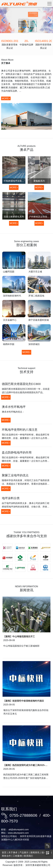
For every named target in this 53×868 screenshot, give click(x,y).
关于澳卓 (13, 853)
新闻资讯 (35, 853)
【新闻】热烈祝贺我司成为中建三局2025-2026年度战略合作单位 (24, 765)
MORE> (6, 98)
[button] (50, 20)
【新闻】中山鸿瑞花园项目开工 (19, 636)
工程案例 (17, 856)
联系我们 (28, 856)
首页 (4, 853)
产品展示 (24, 853)
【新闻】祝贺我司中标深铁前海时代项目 (24, 701)
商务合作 (6, 856)
